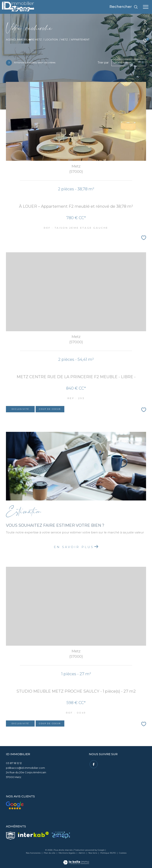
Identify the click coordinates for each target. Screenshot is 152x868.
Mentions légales (67, 853)
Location (51, 40)
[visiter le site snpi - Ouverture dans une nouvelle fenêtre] (10, 836)
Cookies (123, 853)
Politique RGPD (108, 853)
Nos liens (93, 853)
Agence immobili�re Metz (24, 40)
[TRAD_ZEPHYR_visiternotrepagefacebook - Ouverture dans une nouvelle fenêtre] (93, 764)
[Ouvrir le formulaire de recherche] (124, 7)
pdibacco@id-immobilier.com (25, 768)
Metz (64, 40)
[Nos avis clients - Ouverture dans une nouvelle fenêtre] (15, 805)
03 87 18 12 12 (14, 763)
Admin (82, 853)
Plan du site (50, 853)
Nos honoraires (33, 853)
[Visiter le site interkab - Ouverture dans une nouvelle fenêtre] (33, 834)
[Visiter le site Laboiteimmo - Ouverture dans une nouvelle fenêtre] (76, 860)
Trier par (103, 63)
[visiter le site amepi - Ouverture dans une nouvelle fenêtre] (61, 835)
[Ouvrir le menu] (146, 7)
